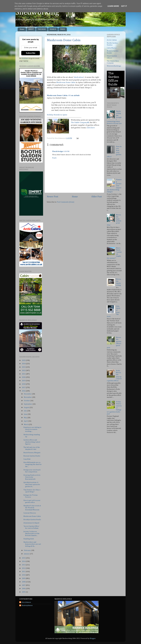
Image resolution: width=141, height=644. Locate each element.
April (26, 421)
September (28, 404)
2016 (24, 391)
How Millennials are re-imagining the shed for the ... (33, 464)
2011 (24, 572)
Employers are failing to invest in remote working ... (32, 429)
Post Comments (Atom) (66, 202)
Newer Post (53, 197)
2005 (24, 592)
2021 (24, 374)
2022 (24, 370)
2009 (24, 578)
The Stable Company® (80, 123)
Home (22, 29)
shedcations (79, 77)
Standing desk (29, 539)
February (28, 550)
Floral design (58, 151)
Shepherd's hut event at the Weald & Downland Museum (32, 508)
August (27, 407)
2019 (24, 381)
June (26, 414)
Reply (54, 158)
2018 (24, 384)
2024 (24, 364)
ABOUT (31, 29)
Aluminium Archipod (31, 523)
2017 (24, 387)
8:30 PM (66, 151)
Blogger (93, 638)
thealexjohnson (27, 605)
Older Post (97, 197)
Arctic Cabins (112, 40)
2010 (24, 575)
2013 (24, 565)
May (26, 418)
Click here (91, 128)
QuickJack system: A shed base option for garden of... (32, 484)
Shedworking (37, 12)
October (27, 401)
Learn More (113, 6)
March (26, 424)
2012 (24, 568)
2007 (24, 585)
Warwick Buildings (114, 66)
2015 (24, 558)
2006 (24, 589)
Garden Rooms (30, 71)
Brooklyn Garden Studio (32, 520)
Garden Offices (26, 72)
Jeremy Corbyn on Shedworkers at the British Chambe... (31, 534)
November (28, 397)
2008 (24, 582)
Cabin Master (112, 48)
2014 (24, 561)
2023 (24, 367)
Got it (124, 6)
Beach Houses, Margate (32, 453)
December (28, 394)
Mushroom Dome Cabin (64, 40)
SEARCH (53, 29)
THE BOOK (42, 29)
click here (25, 58)
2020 (24, 377)
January (27, 554)
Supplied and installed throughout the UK (31, 73)
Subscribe (31, 53)
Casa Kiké (27, 459)
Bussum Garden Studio (32, 456)
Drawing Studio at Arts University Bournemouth (32, 477)
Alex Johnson (26, 602)
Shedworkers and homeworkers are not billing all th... (32, 544)
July (26, 411)
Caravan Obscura (30, 513)
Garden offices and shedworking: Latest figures (32, 442)
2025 (24, 360)
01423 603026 (31, 76)
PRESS (63, 29)
